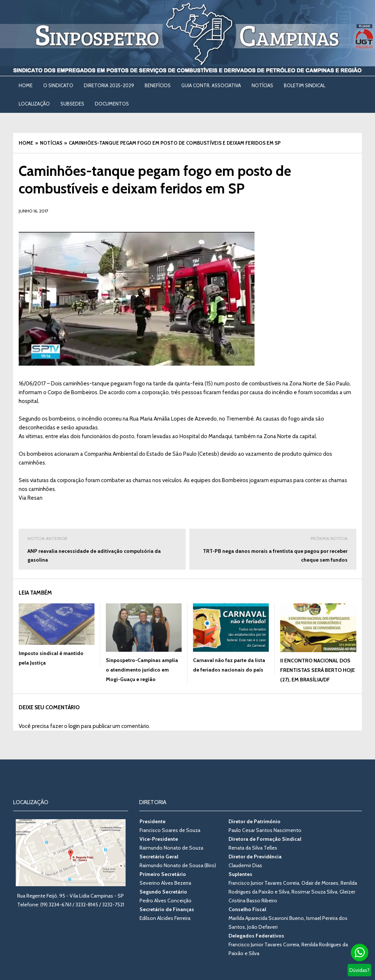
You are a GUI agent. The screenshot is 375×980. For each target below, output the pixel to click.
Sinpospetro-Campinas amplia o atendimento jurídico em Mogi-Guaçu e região (142, 670)
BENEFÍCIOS (158, 85)
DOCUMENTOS (112, 104)
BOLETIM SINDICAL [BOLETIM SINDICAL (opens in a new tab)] (305, 85)
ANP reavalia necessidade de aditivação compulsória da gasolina (102, 549)
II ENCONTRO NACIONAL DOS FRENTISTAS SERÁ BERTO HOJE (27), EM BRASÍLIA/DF (318, 670)
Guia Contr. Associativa (211, 85)
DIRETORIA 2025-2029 (109, 85)
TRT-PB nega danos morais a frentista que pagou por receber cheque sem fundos (273, 549)
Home (26, 85)
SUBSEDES (72, 104)
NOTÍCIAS (262, 85)
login (74, 726)
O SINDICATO (58, 85)
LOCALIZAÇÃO (34, 104)
